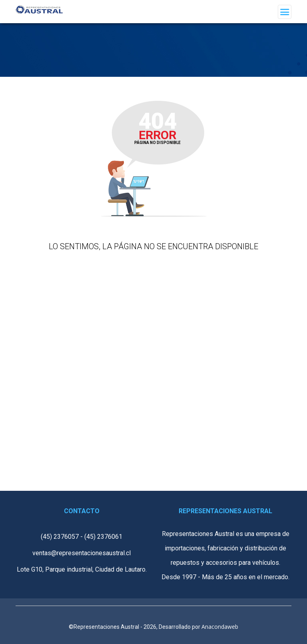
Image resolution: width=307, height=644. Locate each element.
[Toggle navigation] (285, 12)
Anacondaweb (220, 627)
